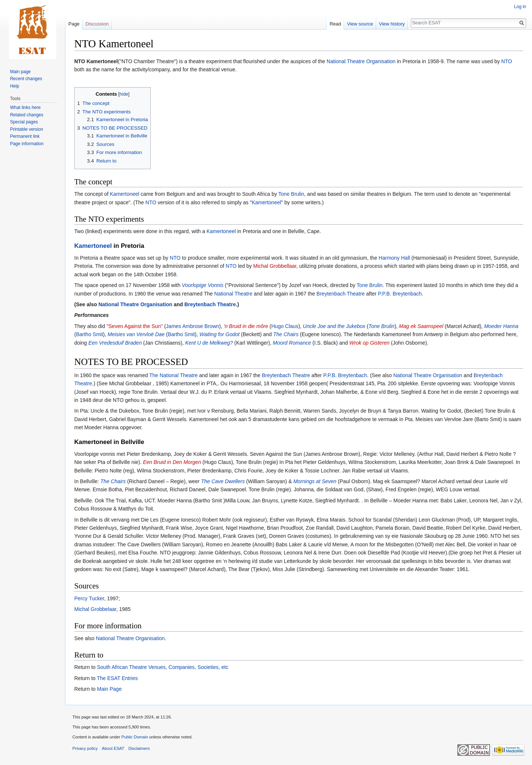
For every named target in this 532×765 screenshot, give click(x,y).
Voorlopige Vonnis (203, 285)
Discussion (97, 24)
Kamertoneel (125, 194)
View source (360, 24)
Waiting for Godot (220, 334)
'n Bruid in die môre (246, 326)
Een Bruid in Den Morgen (172, 462)
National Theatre (233, 294)
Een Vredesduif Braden (115, 343)
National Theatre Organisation (361, 61)
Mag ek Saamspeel (421, 326)
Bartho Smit (90, 334)
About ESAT (113, 748)
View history (392, 24)
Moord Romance (292, 343)
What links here (25, 107)
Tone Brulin (291, 194)
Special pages (24, 122)
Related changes (27, 115)
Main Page (109, 689)
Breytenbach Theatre (341, 294)
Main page (20, 72)
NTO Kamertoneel (96, 61)
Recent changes (26, 79)
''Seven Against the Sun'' (134, 326)
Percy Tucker (89, 598)
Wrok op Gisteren (369, 343)
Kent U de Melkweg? (209, 343)
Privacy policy (85, 748)
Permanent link (25, 136)
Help (15, 86)
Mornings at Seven (315, 481)
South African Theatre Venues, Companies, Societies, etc (162, 667)
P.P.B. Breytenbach (400, 294)
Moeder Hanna (501, 326)
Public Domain (134, 737)
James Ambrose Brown (192, 326)
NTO (507, 61)
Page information (27, 144)
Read (335, 24)
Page (74, 24)
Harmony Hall (394, 258)
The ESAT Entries (117, 678)
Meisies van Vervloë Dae (136, 334)
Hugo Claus (285, 326)
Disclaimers (139, 748)
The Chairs (286, 334)
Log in (520, 7)
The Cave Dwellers (223, 481)
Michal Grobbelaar (95, 609)
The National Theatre (173, 375)
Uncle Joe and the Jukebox (334, 326)
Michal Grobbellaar (275, 266)
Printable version (26, 129)
